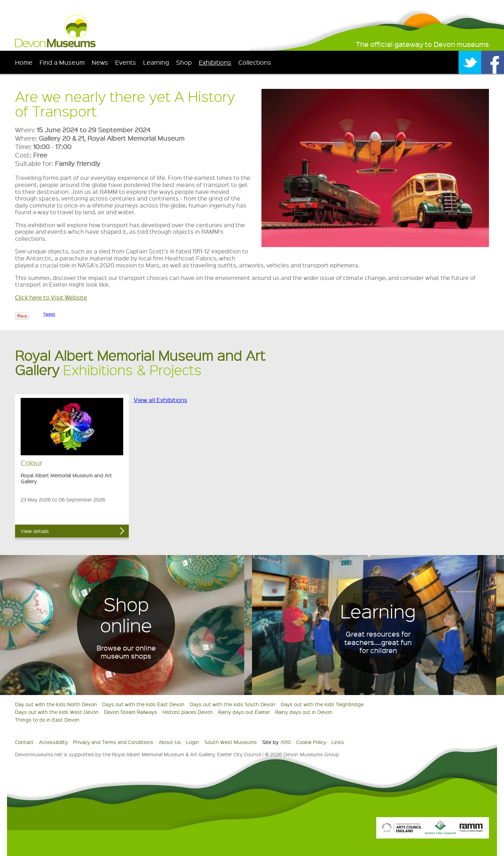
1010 (286, 742)
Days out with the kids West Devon (57, 712)
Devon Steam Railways (131, 712)
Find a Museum (62, 62)
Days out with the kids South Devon (233, 704)
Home (24, 62)
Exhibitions (215, 62)
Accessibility (53, 742)
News (100, 62)
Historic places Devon (188, 712)
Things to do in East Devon (47, 720)
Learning (156, 62)
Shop (184, 62)
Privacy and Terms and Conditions (113, 742)
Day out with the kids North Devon (56, 704)
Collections (255, 62)
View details (35, 531)
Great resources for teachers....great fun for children (378, 642)
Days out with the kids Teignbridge (322, 704)
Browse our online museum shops (126, 652)
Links (338, 742)
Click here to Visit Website (51, 297)
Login (193, 742)
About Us (170, 742)
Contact (24, 742)
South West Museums (231, 742)
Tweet (49, 314)
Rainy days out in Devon (304, 712)
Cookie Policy (311, 742)
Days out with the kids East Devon (143, 704)
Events (126, 62)
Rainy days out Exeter (244, 712)
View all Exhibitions (160, 400)
